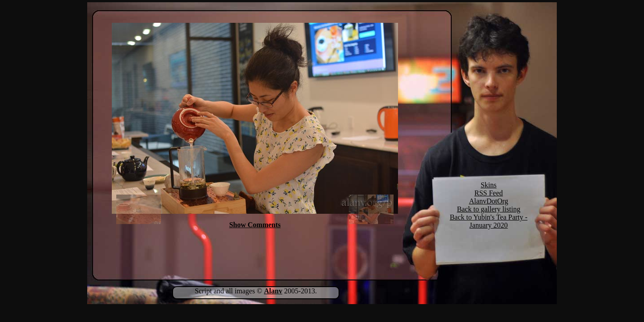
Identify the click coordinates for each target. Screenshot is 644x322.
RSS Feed (489, 193)
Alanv (273, 291)
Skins (489, 185)
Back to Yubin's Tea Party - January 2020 (489, 221)
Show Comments (255, 225)
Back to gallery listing (489, 209)
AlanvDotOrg (489, 201)
